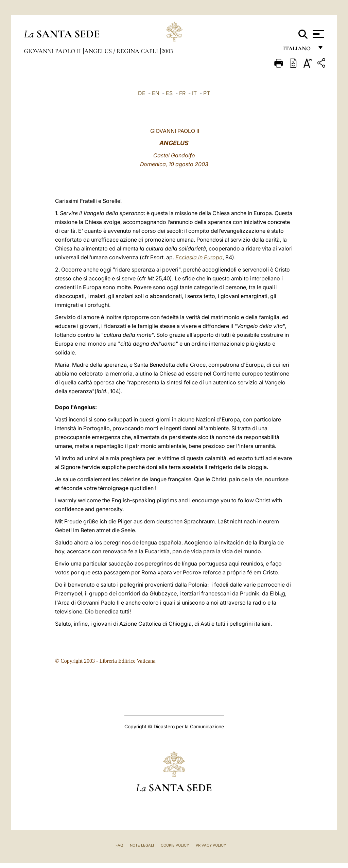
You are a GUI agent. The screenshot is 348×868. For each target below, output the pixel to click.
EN (156, 93)
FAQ (119, 845)
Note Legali (142, 845)
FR (182, 93)
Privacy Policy (211, 845)
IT (194, 93)
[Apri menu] (318, 34)
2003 (167, 51)
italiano (298, 50)
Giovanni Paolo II (53, 51)
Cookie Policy (175, 845)
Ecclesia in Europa (199, 257)
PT (207, 93)
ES (169, 93)
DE (142, 93)
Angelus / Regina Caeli (122, 51)
